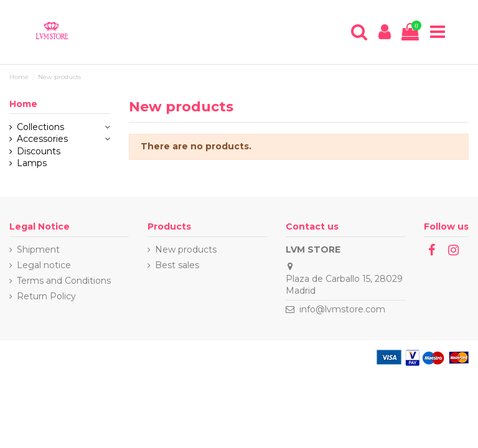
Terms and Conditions (64, 281)
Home (23, 104)
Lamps (32, 163)
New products (186, 250)
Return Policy (46, 296)
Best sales (177, 265)
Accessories (42, 139)
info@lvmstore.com (342, 309)
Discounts (39, 151)
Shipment (38, 250)
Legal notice (44, 265)
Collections (40, 127)
